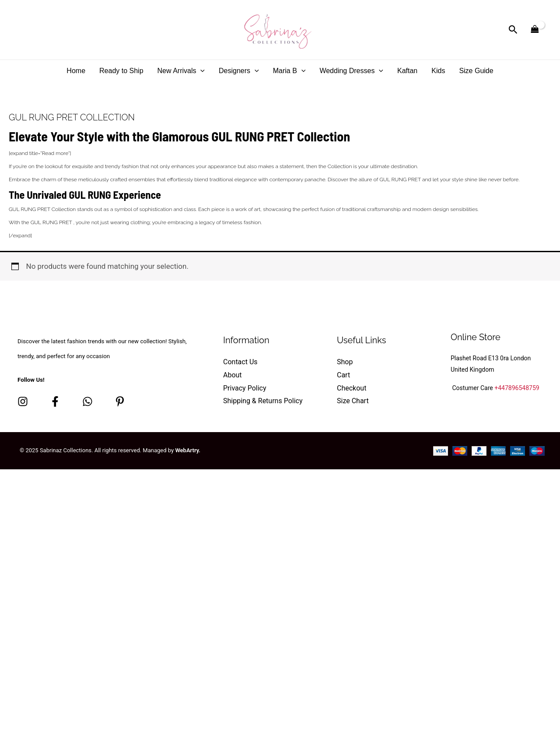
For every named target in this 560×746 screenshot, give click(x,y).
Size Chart (353, 401)
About (233, 375)
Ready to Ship (121, 71)
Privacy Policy (245, 388)
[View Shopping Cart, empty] (535, 30)
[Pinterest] (120, 401)
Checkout (352, 388)
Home (76, 71)
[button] (513, 30)
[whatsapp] (87, 401)
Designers (239, 71)
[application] (200, 71)
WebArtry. (188, 450)
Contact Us (240, 362)
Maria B (289, 71)
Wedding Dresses (351, 71)
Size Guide (476, 71)
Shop (345, 362)
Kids (438, 71)
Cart (343, 375)
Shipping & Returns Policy (263, 401)
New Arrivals (181, 71)
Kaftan (407, 71)
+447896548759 (517, 388)
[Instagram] (23, 401)
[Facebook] (55, 401)
